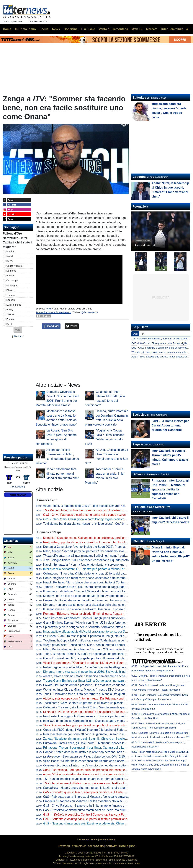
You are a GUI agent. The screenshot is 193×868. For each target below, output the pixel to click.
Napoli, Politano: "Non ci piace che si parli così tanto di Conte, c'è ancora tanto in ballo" (100, 582)
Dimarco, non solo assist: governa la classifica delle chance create (87, 605)
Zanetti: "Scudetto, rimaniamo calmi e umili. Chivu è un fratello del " (92, 739)
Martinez (11, 251)
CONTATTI (111, 846)
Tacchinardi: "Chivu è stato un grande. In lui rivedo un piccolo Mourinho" (90, 703)
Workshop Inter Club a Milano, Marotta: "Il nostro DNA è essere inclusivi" (91, 690)
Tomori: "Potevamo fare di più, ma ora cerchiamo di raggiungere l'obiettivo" (92, 587)
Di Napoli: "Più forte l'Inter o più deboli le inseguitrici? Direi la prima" (88, 712)
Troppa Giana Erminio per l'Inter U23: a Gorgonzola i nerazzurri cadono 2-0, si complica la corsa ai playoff (113, 681)
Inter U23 (139, 541)
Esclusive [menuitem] (88, 29)
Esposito (11, 300)
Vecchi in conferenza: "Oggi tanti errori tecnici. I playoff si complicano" (89, 663)
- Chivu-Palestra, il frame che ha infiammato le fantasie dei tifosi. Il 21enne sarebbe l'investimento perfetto (116, 806)
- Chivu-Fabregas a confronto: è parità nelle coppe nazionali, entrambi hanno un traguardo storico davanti (116, 515)
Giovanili (139, 474)
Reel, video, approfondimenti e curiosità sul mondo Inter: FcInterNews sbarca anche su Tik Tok (105, 542)
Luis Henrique (14, 305)
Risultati (18, 336)
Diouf (9, 324)
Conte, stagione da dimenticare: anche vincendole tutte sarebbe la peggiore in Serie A (100, 578)
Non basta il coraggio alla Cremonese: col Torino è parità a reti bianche (90, 716)
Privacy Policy (108, 839)
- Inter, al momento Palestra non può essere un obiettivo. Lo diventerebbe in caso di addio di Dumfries (113, 783)
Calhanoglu (13, 280)
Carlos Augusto (15, 266)
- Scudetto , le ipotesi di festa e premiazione (85, 819)
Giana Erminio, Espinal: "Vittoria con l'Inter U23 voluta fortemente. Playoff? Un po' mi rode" (103, 623)
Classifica (11, 541)
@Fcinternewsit (90, 312)
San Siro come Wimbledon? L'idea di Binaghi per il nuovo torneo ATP (89, 618)
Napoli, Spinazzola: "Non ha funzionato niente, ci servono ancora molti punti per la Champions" (106, 565)
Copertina (139, 177)
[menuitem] (187, 29)
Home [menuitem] (7, 29)
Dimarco (11, 290)
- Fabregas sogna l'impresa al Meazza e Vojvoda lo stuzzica (86, 797)
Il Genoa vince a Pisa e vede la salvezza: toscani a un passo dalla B (88, 609)
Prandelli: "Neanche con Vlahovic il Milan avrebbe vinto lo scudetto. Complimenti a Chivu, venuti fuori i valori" (115, 801)
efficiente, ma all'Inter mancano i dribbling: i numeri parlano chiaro (91, 556)
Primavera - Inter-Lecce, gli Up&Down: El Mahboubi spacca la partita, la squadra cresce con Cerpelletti (111, 743)
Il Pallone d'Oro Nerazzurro (152, 507)
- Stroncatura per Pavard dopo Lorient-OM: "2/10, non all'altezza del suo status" (104, 757)
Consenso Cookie (87, 839)
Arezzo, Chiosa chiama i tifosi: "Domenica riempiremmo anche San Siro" (91, 676)
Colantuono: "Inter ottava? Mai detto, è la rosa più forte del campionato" (90, 573)
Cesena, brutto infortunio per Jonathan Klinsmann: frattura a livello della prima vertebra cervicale (107, 600)
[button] (18, 330)
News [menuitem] (56, 29)
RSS (133, 846)
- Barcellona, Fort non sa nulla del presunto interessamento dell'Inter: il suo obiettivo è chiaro (108, 770)
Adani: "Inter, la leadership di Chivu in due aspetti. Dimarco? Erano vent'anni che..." (98, 506)
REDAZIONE (79, 846)
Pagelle (138, 444)
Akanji (10, 256)
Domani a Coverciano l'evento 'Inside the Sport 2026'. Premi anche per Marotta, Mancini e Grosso (108, 547)
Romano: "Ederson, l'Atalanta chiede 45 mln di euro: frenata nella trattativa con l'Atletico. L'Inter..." (108, 614)
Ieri (143, 334)
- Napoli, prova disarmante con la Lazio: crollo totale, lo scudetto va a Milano (101, 788)
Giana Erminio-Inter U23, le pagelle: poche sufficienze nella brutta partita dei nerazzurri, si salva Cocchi (111, 658)
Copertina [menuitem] (71, 29)
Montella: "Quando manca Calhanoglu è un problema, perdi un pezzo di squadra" (97, 538)
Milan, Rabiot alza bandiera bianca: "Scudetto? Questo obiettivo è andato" (92, 649)
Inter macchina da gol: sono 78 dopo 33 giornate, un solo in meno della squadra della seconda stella (109, 734)
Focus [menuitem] (44, 29)
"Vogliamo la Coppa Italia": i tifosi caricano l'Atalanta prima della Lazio (89, 640)
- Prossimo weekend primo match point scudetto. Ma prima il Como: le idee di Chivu (102, 810)
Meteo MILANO (18, 495)
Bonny (10, 310)
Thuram (11, 295)
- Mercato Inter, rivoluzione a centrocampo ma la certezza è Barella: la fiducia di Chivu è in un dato (110, 510)
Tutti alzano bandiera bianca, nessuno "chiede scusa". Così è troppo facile (92, 524)
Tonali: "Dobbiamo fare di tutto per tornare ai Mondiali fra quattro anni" (63, 474)
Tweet (72, 326)
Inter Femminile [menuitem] (172, 29)
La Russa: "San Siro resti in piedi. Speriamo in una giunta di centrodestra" (92, 636)
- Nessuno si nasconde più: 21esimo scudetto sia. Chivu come (91, 823)
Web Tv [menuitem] (137, 29)
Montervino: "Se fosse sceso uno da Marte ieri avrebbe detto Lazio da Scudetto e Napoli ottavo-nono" (110, 596)
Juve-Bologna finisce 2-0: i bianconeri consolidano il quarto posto (86, 560)
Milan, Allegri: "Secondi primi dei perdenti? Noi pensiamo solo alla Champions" (95, 551)
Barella (10, 276)
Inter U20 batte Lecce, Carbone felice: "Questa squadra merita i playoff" (90, 721)
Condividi (51, 326)
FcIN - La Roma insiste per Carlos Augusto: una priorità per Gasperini (170, 425)
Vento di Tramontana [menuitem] (113, 29)
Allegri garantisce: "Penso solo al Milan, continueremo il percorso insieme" (92, 645)
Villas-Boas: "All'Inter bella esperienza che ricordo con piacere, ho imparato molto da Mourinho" (106, 761)
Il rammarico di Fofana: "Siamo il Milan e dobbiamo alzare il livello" (87, 591)
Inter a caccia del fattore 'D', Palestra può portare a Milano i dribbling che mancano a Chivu (103, 569)
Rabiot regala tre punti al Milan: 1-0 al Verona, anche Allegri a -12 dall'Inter (92, 667)
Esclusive (139, 415)
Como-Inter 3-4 (145, 245)
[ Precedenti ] (18, 487)
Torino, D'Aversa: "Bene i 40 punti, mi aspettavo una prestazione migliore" (91, 654)
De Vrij (10, 261)
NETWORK (64, 846)
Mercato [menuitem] (152, 29)
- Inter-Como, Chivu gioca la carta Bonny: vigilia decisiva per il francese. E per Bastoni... (104, 519)
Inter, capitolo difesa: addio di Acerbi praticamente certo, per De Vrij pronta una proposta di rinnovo (108, 632)
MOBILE (124, 846)
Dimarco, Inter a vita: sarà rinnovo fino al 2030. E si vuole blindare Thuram (92, 672)
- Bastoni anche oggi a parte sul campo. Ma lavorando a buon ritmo (90, 725)
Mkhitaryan (12, 285)
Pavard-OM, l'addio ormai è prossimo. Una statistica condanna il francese (92, 685)
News (48, 309)
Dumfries (11, 271)
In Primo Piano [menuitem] (25, 29)
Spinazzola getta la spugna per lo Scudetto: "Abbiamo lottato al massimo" (92, 627)
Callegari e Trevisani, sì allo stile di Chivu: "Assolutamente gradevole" (89, 707)
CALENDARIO (96, 846)
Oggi (135, 334)
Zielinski (11, 314)
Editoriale (139, 98)
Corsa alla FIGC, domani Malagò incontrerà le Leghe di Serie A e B (87, 730)
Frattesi (10, 319)
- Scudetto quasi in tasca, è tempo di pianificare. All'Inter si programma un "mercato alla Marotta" (110, 792)
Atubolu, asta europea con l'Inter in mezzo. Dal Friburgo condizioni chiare (91, 698)
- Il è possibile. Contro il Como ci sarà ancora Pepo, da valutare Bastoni (99, 815)
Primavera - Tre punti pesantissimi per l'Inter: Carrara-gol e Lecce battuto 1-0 (94, 748)
